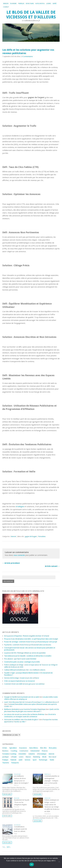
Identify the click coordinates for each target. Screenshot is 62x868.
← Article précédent (11, 563)
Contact (6, 7)
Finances (45, 751)
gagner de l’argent (31, 537)
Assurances (23, 748)
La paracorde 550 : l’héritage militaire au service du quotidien (25, 653)
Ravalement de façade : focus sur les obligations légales (22, 802)
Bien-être (43, 748)
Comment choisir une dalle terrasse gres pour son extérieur (24, 684)
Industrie (32, 754)
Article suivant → (52, 566)
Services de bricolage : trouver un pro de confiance (22, 678)
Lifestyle (14, 757)
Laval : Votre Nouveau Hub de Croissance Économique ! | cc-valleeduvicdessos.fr (32, 702)
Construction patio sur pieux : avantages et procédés (22, 662)
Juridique (5, 757)
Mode (44, 757)
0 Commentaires (27, 57)
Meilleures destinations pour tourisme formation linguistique (25, 709)
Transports (15, 763)
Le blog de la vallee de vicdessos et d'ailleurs (31, 15)
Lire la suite (7, 794)
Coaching (14, 751)
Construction (24, 751)
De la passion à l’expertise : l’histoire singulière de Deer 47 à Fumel (27, 636)
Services (27, 760)
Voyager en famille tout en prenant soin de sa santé (22, 697)
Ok (32, 864)
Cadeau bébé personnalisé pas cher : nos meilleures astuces (25, 670)
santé (20, 760)
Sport (35, 760)
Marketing (37, 757)
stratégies (20, 507)
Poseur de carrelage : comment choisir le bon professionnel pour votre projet (31, 642)
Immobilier (22, 754)
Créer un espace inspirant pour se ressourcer (20, 681)
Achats (5, 748)
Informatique (42, 754)
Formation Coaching (9, 754)
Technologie (43, 760)
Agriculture (13, 748)
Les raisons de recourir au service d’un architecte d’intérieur (24, 714)
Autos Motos (40, 4)
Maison (6, 4)
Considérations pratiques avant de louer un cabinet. (20, 829)
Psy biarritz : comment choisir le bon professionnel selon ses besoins (28, 645)
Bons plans (30, 4)
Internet (13, 537)
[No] (59, 862)
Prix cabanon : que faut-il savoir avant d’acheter (20, 659)
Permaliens (42, 537)
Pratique (21, 4)
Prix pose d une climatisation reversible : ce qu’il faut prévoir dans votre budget (31, 639)
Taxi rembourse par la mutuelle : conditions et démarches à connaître (28, 656)
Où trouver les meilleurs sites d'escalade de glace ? (21, 720)
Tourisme (13, 4)
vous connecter (19, 555)
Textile (52, 760)
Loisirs (49, 4)
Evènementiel (35, 751)
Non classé (52, 757)
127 (8, 847)
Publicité (13, 760)
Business (5, 751)
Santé (54, 4)
